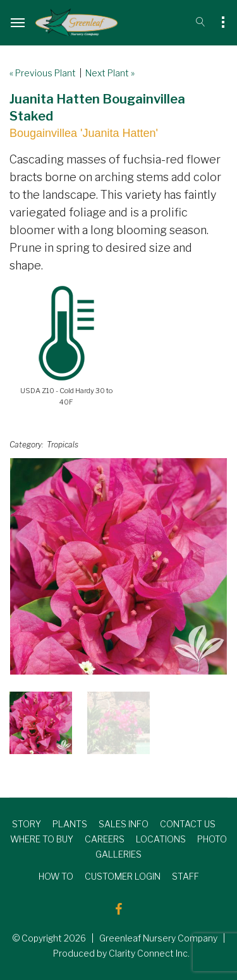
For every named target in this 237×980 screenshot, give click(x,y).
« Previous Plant (43, 73)
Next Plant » (110, 73)
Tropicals (63, 445)
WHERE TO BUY (42, 839)
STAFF (185, 876)
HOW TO (56, 876)
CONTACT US (188, 824)
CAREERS (105, 839)
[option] (118, 566)
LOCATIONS (161, 839)
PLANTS (70, 824)
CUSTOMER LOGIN (123, 876)
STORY (27, 824)
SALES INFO (124, 824)
